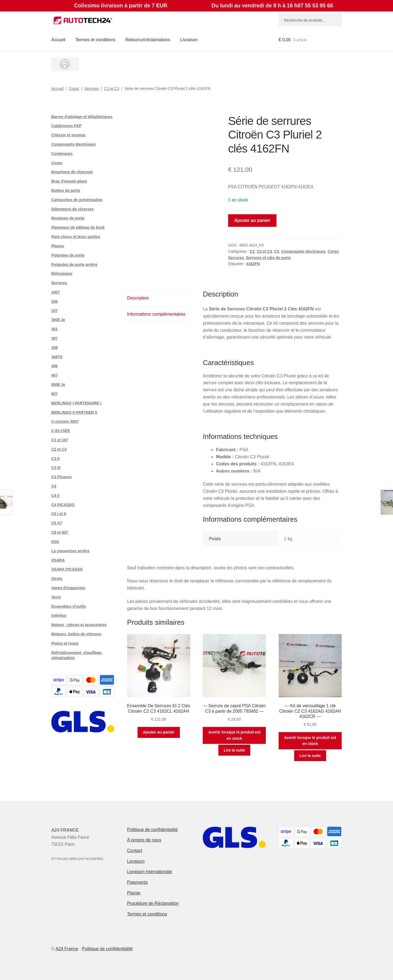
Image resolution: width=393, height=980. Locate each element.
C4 (54, 486)
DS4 (55, 542)
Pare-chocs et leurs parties (76, 237)
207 (54, 311)
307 (54, 338)
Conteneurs (62, 154)
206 (54, 301)
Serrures (92, 89)
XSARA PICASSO (67, 569)
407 (54, 375)
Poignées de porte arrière (74, 265)
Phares (58, 246)
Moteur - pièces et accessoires (79, 625)
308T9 (57, 357)
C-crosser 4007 (65, 421)
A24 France (67, 949)
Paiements (138, 882)
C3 (277, 251)
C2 (252, 251)
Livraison (189, 40)
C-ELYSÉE (61, 431)
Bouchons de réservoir (72, 172)
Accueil (58, 40)
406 (54, 366)
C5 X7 (57, 523)
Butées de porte (66, 190)
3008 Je (58, 320)
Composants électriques (303, 251)
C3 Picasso (62, 477)
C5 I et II (59, 514)
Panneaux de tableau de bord (78, 227)
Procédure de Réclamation (153, 903)
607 (54, 394)
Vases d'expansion (68, 588)
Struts (57, 579)
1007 (56, 292)
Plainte (134, 893)
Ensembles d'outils (69, 606)
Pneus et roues (65, 643)
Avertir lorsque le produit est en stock (234, 735)
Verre (56, 597)
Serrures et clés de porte (268, 258)
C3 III (56, 468)
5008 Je (58, 385)
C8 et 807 (60, 532)
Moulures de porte (68, 218)
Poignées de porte (68, 255)
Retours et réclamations (148, 40)
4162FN (253, 264)
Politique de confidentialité (153, 830)
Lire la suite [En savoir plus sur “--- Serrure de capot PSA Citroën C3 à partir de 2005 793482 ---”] (234, 750)
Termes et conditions (95, 40)
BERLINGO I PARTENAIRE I (76, 403)
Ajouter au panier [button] (159, 732)
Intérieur (59, 615)
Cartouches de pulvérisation (77, 200)
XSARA (58, 560)
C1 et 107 (60, 440)
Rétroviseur (62, 274)
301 (54, 329)
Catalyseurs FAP (66, 126)
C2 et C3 (111, 89)
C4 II (55, 495)
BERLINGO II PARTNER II (74, 412)
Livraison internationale (150, 872)
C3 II (55, 459)
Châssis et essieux (68, 135)
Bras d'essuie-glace (69, 181)
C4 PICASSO (63, 505)
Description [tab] (138, 298)
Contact (135, 851)
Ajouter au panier (252, 220)
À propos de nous (144, 840)
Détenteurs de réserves (72, 209)
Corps (74, 89)
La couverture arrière (70, 551)
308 (54, 348)
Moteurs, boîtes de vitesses (76, 634)
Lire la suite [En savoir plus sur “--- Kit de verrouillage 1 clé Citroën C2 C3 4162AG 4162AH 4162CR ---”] (310, 756)
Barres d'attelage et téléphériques (82, 117)
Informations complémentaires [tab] (156, 314)
